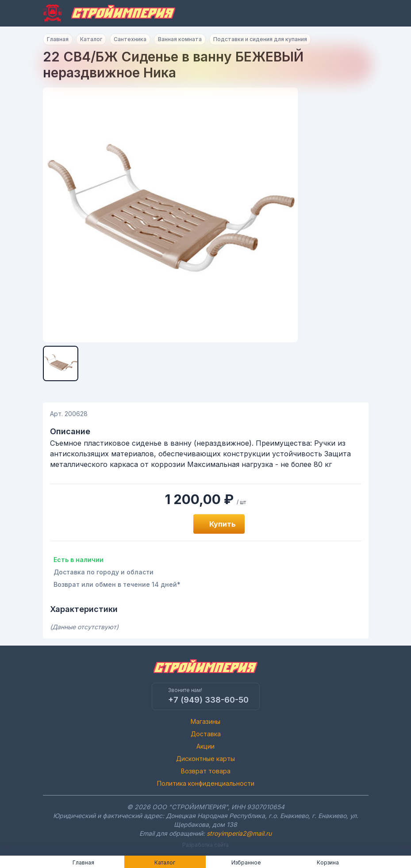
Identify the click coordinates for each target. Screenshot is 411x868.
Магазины (205, 721)
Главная (58, 39)
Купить (223, 524)
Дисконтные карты (205, 759)
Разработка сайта (205, 845)
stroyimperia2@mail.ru (239, 833)
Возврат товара (206, 771)
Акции (205, 746)
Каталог (91, 39)
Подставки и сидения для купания (260, 39)
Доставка (206, 734)
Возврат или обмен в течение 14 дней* (117, 584)
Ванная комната (180, 39)
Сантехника (130, 39)
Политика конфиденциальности (206, 783)
